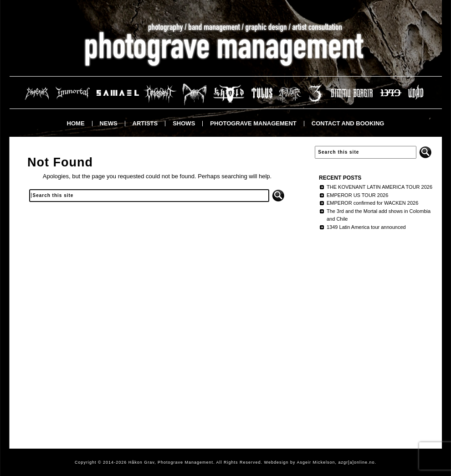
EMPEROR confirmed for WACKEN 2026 (372, 203)
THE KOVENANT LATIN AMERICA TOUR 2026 (379, 187)
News (109, 123)
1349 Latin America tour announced (366, 227)
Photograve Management (253, 123)
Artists (145, 123)
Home (76, 123)
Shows (184, 123)
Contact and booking (348, 123)
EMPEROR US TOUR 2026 (357, 195)
